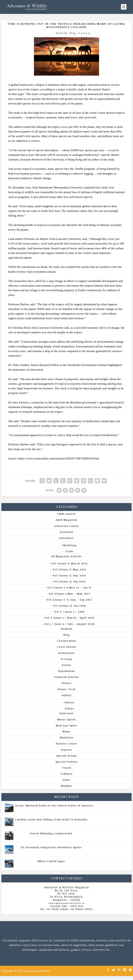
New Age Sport (66, 725)
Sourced (62, 33)
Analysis (66, 629)
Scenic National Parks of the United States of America (54, 806)
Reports (66, 750)
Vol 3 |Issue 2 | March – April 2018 (70, 618)
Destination (66, 653)
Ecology (67, 659)
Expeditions (67, 671)
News (66, 731)
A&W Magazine (66, 520)
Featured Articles (67, 677)
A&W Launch (66, 514)
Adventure (66, 538)
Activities (66, 532)
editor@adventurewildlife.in (66, 903)
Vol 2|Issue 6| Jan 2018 (69, 606)
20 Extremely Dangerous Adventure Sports (51, 847)
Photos (69, 702)
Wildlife (66, 786)
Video (66, 780)
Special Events (66, 756)
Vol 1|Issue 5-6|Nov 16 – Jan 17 (69, 588)
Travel (66, 768)
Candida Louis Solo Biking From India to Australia (51, 819)
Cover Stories (66, 647)
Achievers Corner (66, 526)
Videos (70, 708)
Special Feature (67, 762)
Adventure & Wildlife (37, 971)
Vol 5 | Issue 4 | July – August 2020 (69, 624)
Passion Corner (67, 744)
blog (73, 33)
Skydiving (69, 545)
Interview (66, 713)
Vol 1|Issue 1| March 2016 (70, 563)
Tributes (66, 774)
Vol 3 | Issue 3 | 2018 (69, 612)
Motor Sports (66, 719)
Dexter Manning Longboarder (51, 833)
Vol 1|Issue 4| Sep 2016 (69, 581)
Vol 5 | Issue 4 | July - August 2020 (66, 823)
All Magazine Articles (66, 556)
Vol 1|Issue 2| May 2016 (69, 569)
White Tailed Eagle (51, 861)
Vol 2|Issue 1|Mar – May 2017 (70, 594)
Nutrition (66, 737)
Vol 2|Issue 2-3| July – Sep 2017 (69, 600)
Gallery (67, 695)
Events (66, 665)
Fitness (67, 683)
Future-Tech (67, 689)
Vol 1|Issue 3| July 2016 (69, 575)
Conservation (66, 641)
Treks (70, 551)
